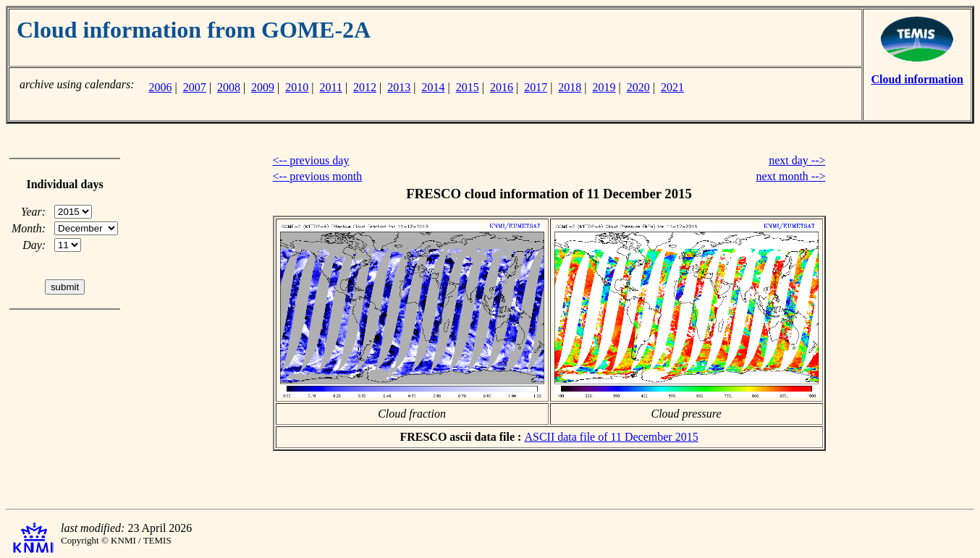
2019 (604, 87)
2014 (434, 87)
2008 (229, 87)
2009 (263, 87)
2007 (195, 87)
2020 (638, 87)
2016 (502, 87)
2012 (365, 87)
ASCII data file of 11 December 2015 (611, 437)
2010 (297, 87)
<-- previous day (311, 160)
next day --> (797, 160)
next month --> (790, 176)
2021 (672, 87)
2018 (570, 87)
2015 (468, 87)
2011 (331, 87)
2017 (536, 87)
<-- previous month (318, 176)
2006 (160, 87)
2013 (399, 87)
